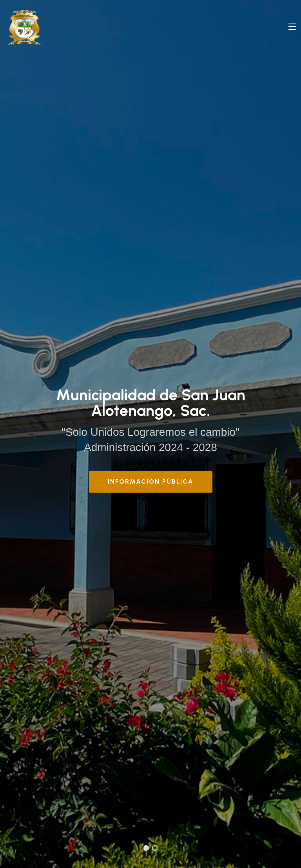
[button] (146, 848)
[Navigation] (292, 27)
